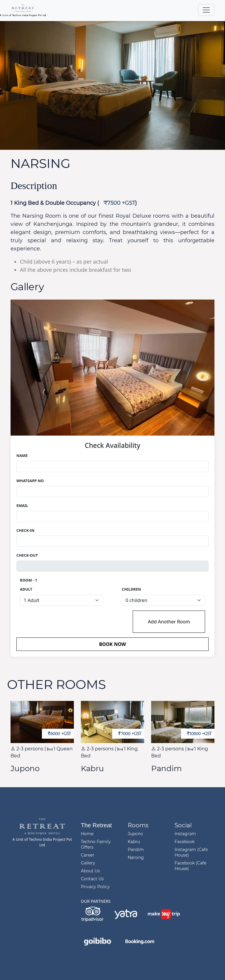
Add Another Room (169, 622)
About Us (90, 871)
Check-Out (27, 555)
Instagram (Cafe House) (191, 852)
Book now (112, 644)
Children (131, 589)
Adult (26, 589)
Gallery (88, 863)
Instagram (185, 834)
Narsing (136, 857)
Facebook (185, 842)
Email (22, 506)
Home (87, 834)
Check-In (25, 530)
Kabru (134, 842)
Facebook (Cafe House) (190, 866)
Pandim (136, 850)
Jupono (135, 834)
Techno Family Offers (96, 844)
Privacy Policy (95, 887)
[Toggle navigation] (206, 10)
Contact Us (92, 879)
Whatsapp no (30, 481)
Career (88, 855)
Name (22, 455)
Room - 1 (29, 580)
